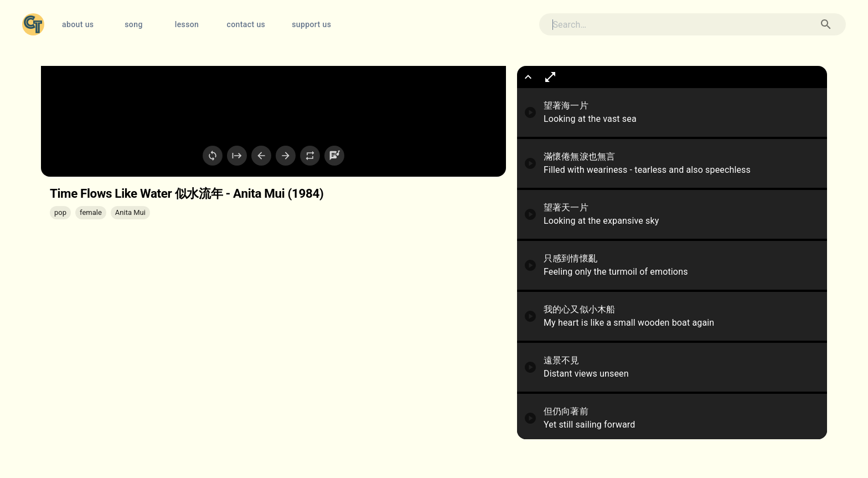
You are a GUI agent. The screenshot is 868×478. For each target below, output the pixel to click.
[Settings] (334, 156)
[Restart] (237, 156)
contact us (246, 25)
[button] (60, 213)
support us (311, 25)
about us (78, 25)
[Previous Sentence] (261, 156)
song (133, 25)
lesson (187, 25)
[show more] (528, 77)
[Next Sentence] (286, 156)
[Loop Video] (213, 156)
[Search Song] (826, 24)
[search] (673, 25)
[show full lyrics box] (550, 77)
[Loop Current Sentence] (310, 156)
